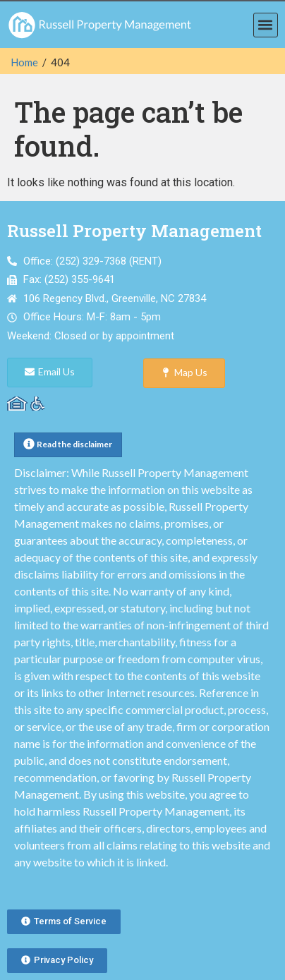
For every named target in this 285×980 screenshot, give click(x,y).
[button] (266, 25)
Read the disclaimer (74, 444)
